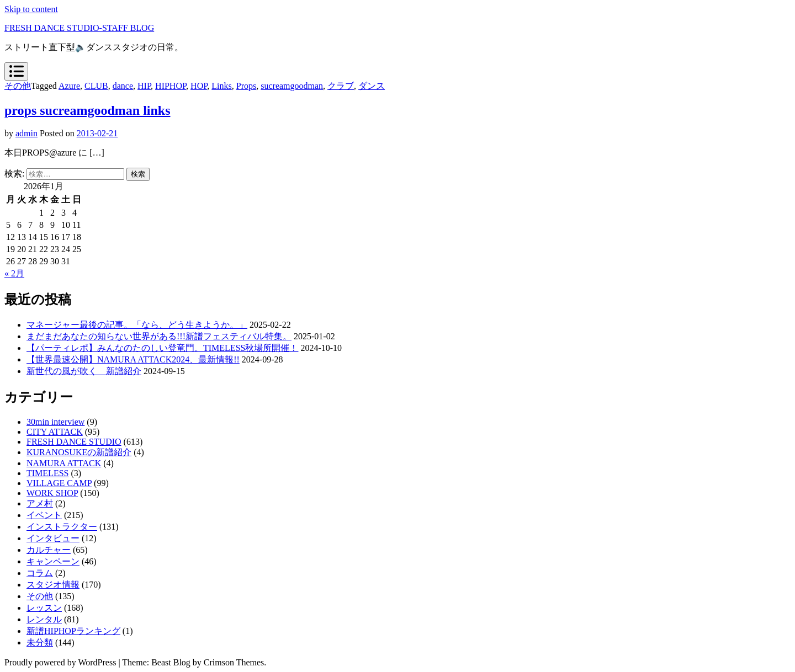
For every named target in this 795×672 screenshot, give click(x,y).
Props (246, 86)
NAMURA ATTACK (64, 463)
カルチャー (49, 550)
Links (221, 86)
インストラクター (62, 527)
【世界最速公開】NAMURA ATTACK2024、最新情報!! (133, 359)
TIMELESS (47, 473)
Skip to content (31, 9)
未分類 (40, 642)
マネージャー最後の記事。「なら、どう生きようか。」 (137, 325)
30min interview (55, 422)
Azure (69, 86)
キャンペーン (53, 561)
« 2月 (14, 273)
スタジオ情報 (53, 585)
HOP (199, 86)
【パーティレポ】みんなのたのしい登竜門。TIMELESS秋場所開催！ (162, 348)
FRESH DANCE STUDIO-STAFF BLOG (79, 28)
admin (26, 133)
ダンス (372, 86)
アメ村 (40, 503)
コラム (40, 573)
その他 (18, 86)
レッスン (44, 608)
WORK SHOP (52, 493)
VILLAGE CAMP (59, 483)
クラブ (341, 86)
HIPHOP (171, 86)
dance (123, 86)
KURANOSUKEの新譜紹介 (79, 452)
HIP (144, 86)
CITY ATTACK (55, 432)
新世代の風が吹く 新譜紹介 (84, 371)
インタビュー (53, 538)
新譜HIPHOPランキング (73, 631)
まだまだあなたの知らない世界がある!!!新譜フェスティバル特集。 (159, 336)
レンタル (44, 619)
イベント (44, 515)
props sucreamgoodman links (88, 110)
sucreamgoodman (292, 86)
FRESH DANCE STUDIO (74, 442)
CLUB (96, 86)
